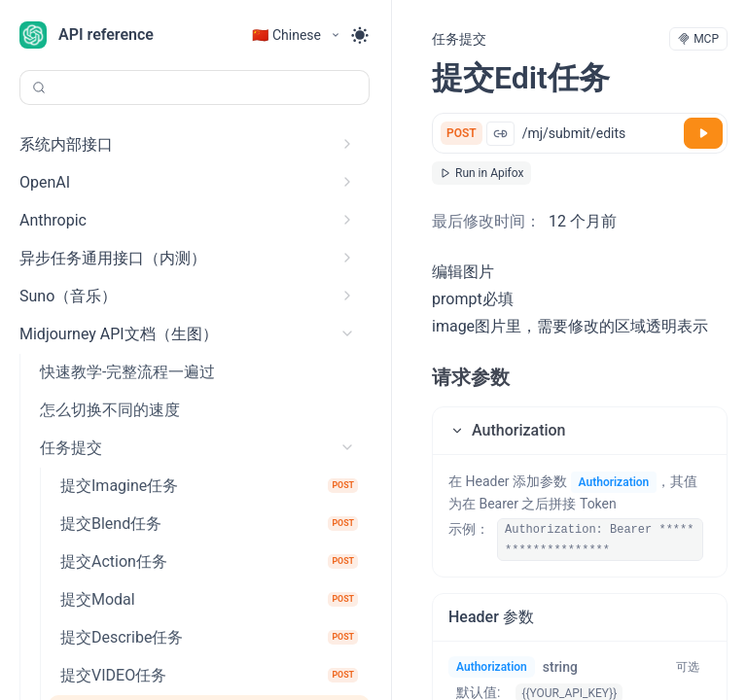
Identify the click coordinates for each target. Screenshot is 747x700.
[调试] (703, 133)
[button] (580, 431)
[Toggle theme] (360, 35)
